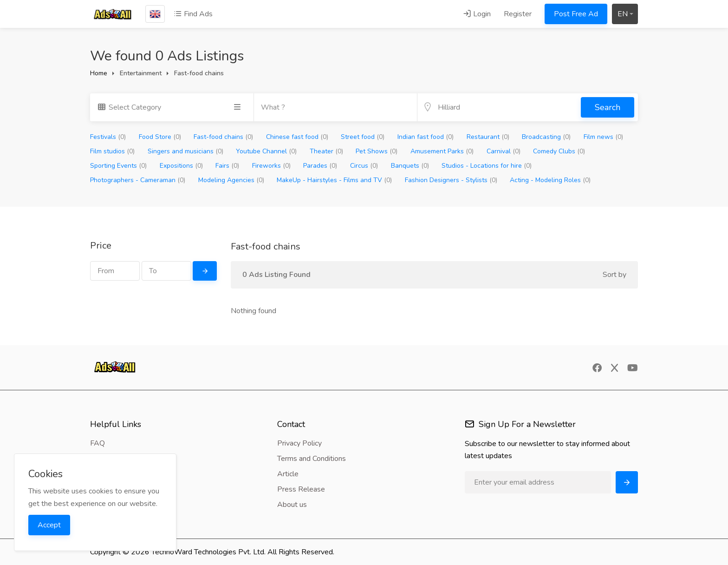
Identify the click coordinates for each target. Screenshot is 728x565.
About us (292, 505)
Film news (603, 137)
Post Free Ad (576, 14)
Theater (326, 151)
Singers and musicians (185, 151)
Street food (363, 137)
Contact (102, 474)
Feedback (106, 459)
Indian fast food (426, 137)
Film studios (112, 151)
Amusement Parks (442, 151)
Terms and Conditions (312, 459)
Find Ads (193, 14)
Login (477, 14)
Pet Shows (377, 151)
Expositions (181, 166)
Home (99, 73)
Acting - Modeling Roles (550, 180)
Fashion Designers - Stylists (451, 180)
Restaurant (488, 137)
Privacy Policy (299, 443)
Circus (364, 166)
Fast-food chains (223, 137)
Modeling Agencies (231, 180)
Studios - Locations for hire (487, 166)
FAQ (97, 443)
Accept (49, 525)
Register (518, 14)
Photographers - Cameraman (138, 180)
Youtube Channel (266, 151)
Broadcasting (546, 137)
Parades (320, 166)
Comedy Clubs (559, 151)
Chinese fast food (297, 137)
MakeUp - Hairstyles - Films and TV (334, 180)
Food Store (160, 137)
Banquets (410, 166)
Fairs (227, 166)
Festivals (108, 137)
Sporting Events (118, 166)
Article (288, 474)
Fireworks (271, 166)
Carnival (504, 151)
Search (608, 107)
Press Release (301, 489)
